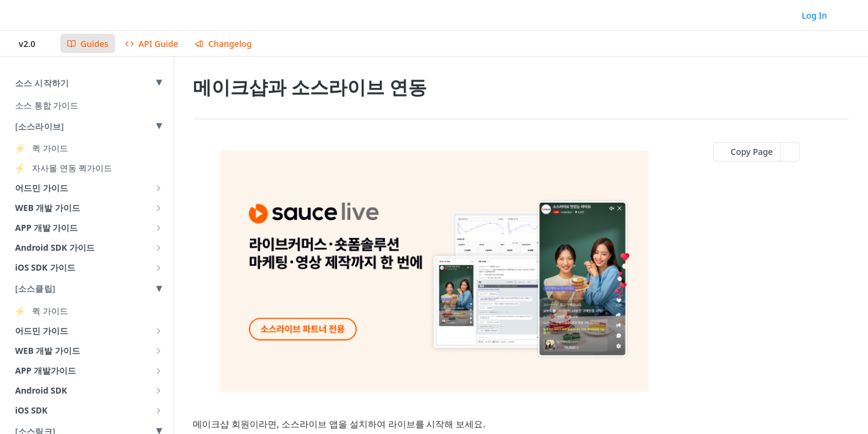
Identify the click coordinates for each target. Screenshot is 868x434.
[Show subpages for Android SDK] (159, 391)
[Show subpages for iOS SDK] (159, 410)
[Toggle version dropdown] (35, 43)
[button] (434, 271)
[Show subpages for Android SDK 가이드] (159, 248)
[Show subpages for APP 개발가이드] (159, 371)
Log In (814, 15)
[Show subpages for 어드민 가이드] (159, 188)
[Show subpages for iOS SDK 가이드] (159, 268)
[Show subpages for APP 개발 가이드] (159, 228)
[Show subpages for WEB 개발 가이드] (159, 208)
